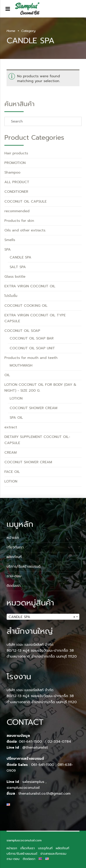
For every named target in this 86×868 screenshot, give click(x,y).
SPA (8, 250)
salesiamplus (33, 782)
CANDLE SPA (20, 257)
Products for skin (19, 221)
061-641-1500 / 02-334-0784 (45, 742)
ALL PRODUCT (17, 182)
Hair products (16, 153)
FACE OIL (12, 472)
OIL (7, 375)
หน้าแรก (13, 538)
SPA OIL (16, 418)
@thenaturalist (35, 747)
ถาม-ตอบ (14, 576)
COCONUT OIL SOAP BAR (32, 338)
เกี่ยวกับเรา (15, 547)
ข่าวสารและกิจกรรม (53, 854)
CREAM (11, 453)
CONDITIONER (16, 192)
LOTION (16, 398)
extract (11, 427)
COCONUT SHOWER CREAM (33, 408)
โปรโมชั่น (11, 296)
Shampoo (12, 172)
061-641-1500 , (44, 765)
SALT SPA (18, 267)
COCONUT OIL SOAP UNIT (32, 348)
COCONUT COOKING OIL (26, 306)
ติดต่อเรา (14, 586)
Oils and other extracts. (25, 230)
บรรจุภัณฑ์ (45, 848)
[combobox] (43, 617)
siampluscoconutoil (23, 788)
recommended (17, 211)
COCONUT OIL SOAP (22, 331)
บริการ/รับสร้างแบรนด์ (24, 567)
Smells (10, 240)
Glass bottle (15, 277)
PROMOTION (15, 163)
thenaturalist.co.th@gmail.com (44, 794)
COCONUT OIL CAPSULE (25, 201)
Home (11, 31)
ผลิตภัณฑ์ (14, 557)
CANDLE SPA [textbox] (42, 617)
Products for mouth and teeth (31, 358)
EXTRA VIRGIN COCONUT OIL (30, 286)
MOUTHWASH (21, 365)
